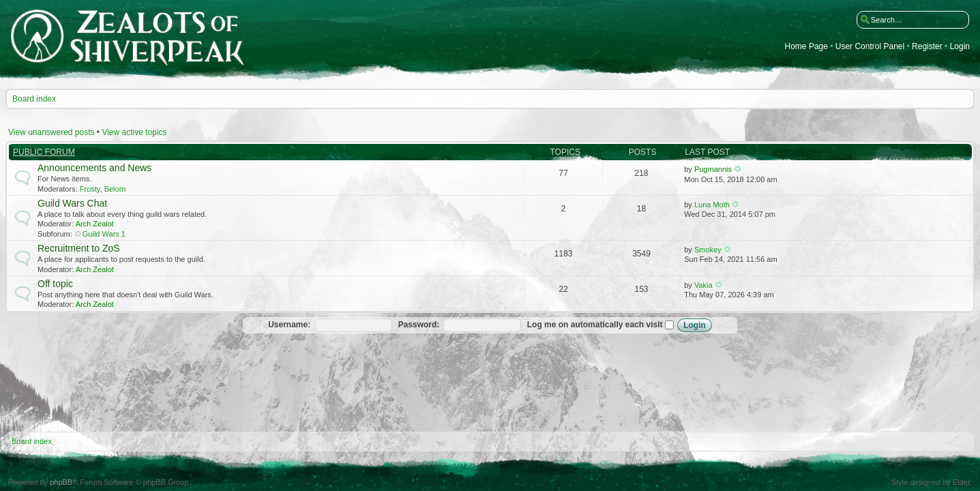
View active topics (134, 132)
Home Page (806, 47)
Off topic (55, 284)
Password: (419, 325)
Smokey (708, 250)
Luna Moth (712, 205)
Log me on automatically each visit (600, 325)
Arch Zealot (95, 224)
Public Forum (44, 152)
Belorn (115, 189)
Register (927, 47)
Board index (34, 99)
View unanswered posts (51, 132)
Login (960, 47)
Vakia (703, 285)
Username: (289, 325)
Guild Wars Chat (72, 203)
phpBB (61, 482)
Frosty (90, 189)
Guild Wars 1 (104, 234)
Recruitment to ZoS (79, 248)
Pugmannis (713, 169)
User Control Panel (870, 47)
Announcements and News (94, 168)
